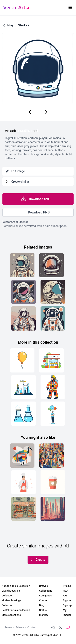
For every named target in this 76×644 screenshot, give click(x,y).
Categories (45, 596)
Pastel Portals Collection (16, 610)
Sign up (67, 605)
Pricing (67, 586)
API (65, 596)
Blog (42, 605)
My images (67, 612)
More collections (11, 615)
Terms (8, 627)
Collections (46, 591)
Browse (43, 586)
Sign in (67, 600)
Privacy (20, 627)
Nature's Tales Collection (16, 586)
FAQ (65, 591)
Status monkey (44, 612)
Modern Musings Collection (11, 603)
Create (43, 600)
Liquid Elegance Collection (11, 593)
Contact (32, 627)
